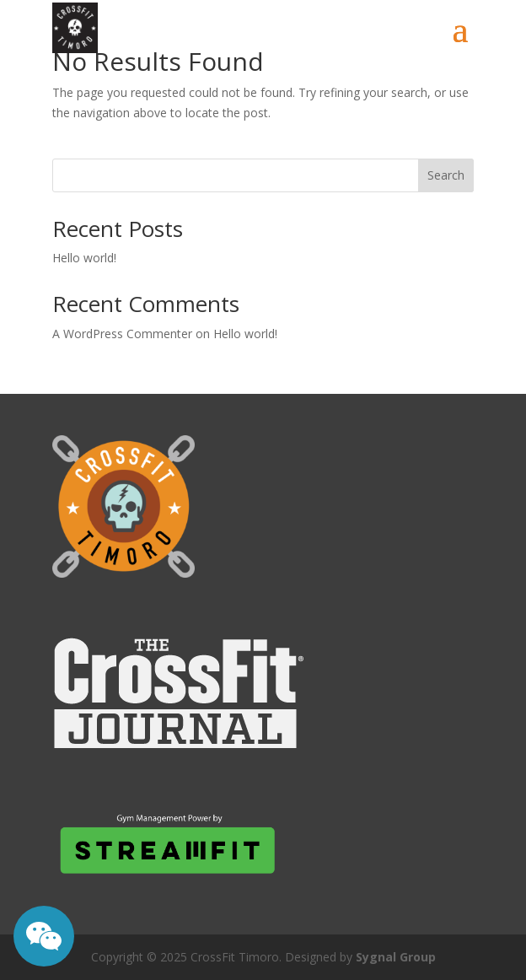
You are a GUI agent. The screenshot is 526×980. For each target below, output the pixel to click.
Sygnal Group (396, 957)
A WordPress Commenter (122, 334)
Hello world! (84, 258)
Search (446, 175)
